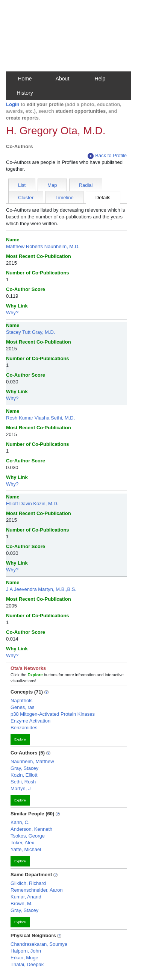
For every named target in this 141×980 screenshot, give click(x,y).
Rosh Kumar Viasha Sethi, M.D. (40, 418)
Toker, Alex (22, 843)
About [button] (63, 79)
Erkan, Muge (24, 958)
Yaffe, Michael (26, 849)
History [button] (25, 93)
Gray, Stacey (24, 768)
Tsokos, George (28, 836)
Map (52, 185)
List (22, 185)
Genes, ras (23, 707)
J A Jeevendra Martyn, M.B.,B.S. (41, 589)
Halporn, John (26, 951)
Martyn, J (20, 788)
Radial (86, 185)
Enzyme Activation (30, 721)
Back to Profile (107, 156)
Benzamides (24, 728)
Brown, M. (22, 904)
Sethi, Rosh (23, 782)
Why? (12, 313)
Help (100, 79)
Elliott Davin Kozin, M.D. (32, 504)
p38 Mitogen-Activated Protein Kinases (53, 714)
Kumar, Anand (26, 897)
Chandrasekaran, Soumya (39, 944)
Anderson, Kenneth (31, 829)
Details (103, 198)
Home (25, 79)
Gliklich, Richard (28, 883)
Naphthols (22, 701)
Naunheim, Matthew (32, 761)
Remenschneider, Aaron (37, 890)
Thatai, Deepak (27, 964)
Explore (20, 739)
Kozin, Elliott (24, 775)
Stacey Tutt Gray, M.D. (31, 332)
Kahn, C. (20, 822)
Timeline (64, 198)
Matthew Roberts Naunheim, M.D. (43, 246)
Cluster (26, 198)
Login (13, 104)
